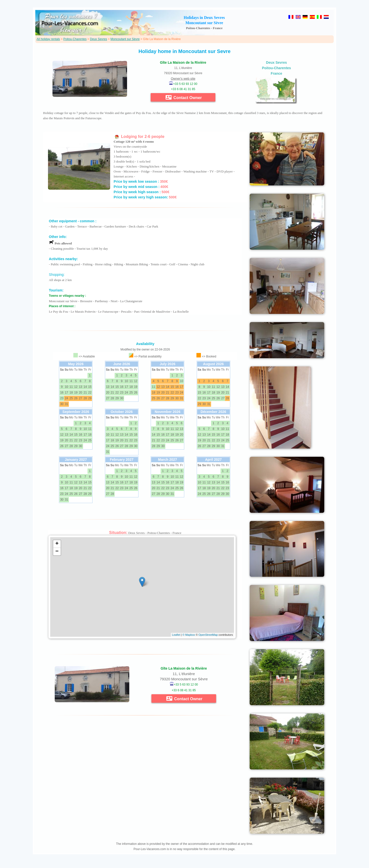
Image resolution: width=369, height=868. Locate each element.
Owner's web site (183, 79)
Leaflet (176, 635)
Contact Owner (184, 97)
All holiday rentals (48, 39)
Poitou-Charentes (75, 39)
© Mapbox (189, 635)
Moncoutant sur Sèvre (125, 39)
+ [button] (57, 544)
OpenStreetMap (208, 635)
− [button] (57, 552)
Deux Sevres (99, 39)
